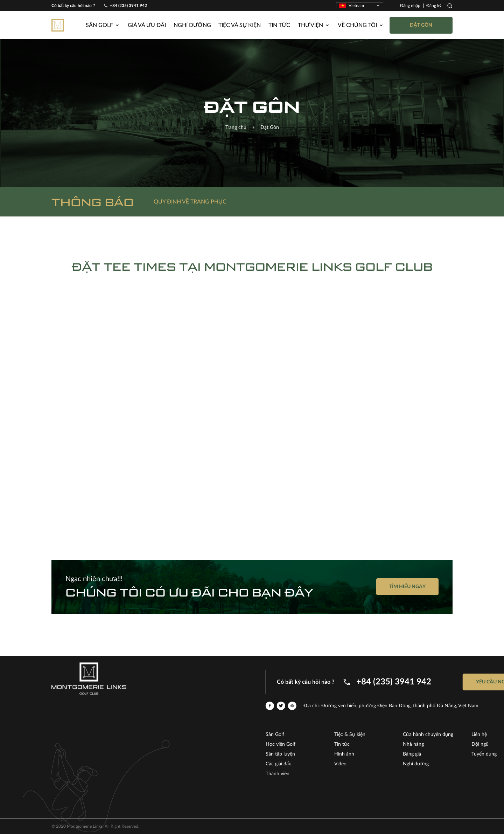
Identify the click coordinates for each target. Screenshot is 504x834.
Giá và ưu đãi (147, 25)
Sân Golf (428, 735)
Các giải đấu (432, 764)
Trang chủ (236, 127)
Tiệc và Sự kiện (240, 25)
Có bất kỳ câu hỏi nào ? (73, 6)
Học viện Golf (433, 744)
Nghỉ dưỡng (192, 25)
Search (450, 6)
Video (493, 764)
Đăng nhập (410, 6)
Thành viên (430, 774)
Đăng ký (434, 6)
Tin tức (279, 25)
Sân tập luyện (433, 754)
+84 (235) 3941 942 (128, 6)
